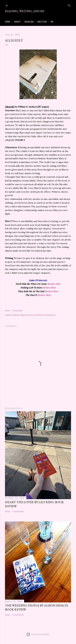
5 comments (18, 615)
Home (8, 22)
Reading (29, 22)
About (17, 22)
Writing (42, 22)
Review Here (54, 284)
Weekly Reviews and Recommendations (38, 315)
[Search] (69, 5)
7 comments (18, 511)
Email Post (17, 311)
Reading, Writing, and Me (25, 11)
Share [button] (8, 311)
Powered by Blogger (38, 634)
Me (52, 22)
